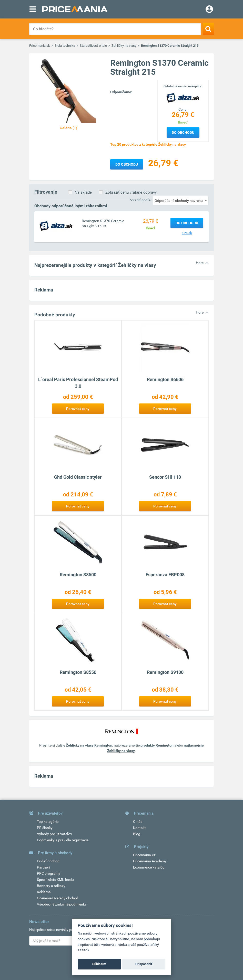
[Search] (208, 29)
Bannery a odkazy (51, 886)
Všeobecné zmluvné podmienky (62, 904)
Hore (200, 263)
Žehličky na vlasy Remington (89, 745)
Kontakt (139, 828)
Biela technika (65, 46)
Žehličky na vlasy (124, 46)
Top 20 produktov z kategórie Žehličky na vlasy (148, 144)
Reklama (44, 892)
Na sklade (83, 192)
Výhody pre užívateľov (54, 834)
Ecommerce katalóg (149, 867)
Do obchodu (183, 133)
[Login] (209, 10)
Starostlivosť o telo (93, 46)
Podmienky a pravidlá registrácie (63, 840)
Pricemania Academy (150, 861)
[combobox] (180, 200)
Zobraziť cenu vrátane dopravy (131, 192)
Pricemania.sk (40, 46)
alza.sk (187, 233)
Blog (137, 834)
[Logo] (183, 98)
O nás (138, 822)
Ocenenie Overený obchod (58, 898)
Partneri (43, 867)
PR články (45, 828)
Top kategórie (48, 822)
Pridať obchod (48, 861)
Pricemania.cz (144, 855)
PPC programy (49, 873)
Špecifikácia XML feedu (55, 880)
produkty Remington (157, 745)
